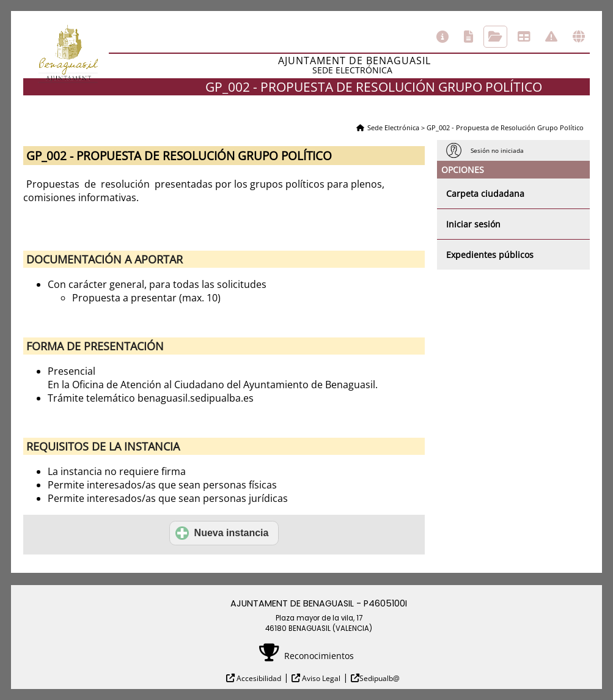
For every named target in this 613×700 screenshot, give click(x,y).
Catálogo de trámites (468, 37)
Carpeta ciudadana (485, 193)
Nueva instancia (222, 533)
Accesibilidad (258, 678)
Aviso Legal (320, 678)
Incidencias (551, 37)
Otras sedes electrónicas (579, 37)
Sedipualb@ (380, 678)
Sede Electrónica (393, 127)
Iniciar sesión (473, 224)
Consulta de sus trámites (495, 37)
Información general (442, 37)
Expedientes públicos (490, 255)
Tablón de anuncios (524, 37)
